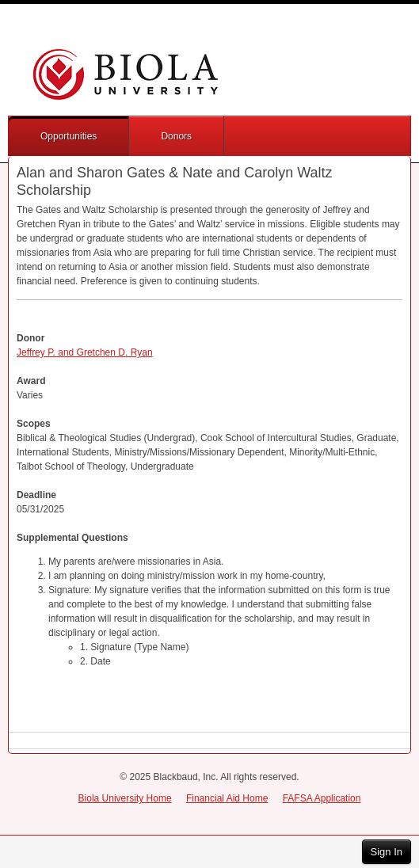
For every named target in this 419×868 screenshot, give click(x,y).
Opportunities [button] (69, 136)
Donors (176, 136)
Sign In (387, 852)
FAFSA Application (322, 798)
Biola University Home (125, 798)
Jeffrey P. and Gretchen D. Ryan (85, 352)
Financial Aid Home (227, 798)
